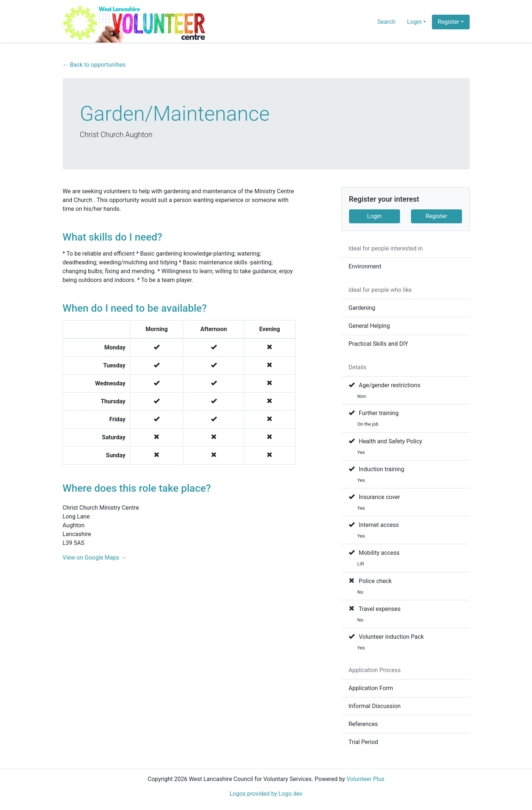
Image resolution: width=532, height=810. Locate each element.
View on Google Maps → (95, 558)
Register (436, 216)
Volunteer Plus (365, 779)
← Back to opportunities (94, 65)
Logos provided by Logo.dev (266, 794)
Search (386, 22)
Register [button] (449, 22)
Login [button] (414, 22)
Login (374, 216)
